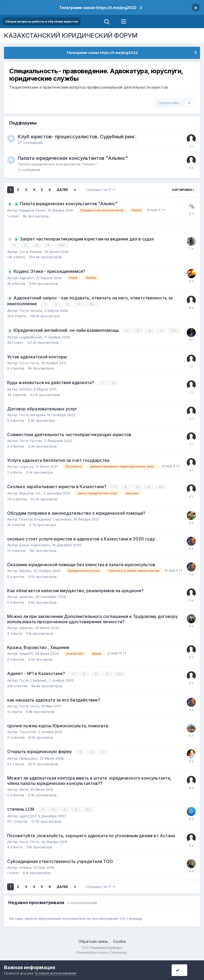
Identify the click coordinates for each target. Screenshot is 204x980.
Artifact (25, 388)
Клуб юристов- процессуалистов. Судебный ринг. (77, 137)
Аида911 (26, 652)
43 (62, 245)
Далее (62, 190)
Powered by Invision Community (102, 951)
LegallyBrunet (31, 336)
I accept (184, 970)
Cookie (120, 940)
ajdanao (26, 596)
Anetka (25, 866)
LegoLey (26, 466)
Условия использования (55, 973)
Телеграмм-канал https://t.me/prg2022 (98, 8)
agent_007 (28, 814)
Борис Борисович (35, 544)
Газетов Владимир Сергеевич (45, 518)
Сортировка (183, 190)
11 (92, 304)
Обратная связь (93, 940)
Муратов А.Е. (30, 492)
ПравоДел (28, 757)
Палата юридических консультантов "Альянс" (73, 158)
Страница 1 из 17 (100, 190)
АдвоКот (27, 278)
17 (174, 330)
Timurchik (28, 730)
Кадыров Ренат (32, 210)
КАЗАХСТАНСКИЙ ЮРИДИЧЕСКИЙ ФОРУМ (71, 35)
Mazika (25, 570)
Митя (24, 788)
